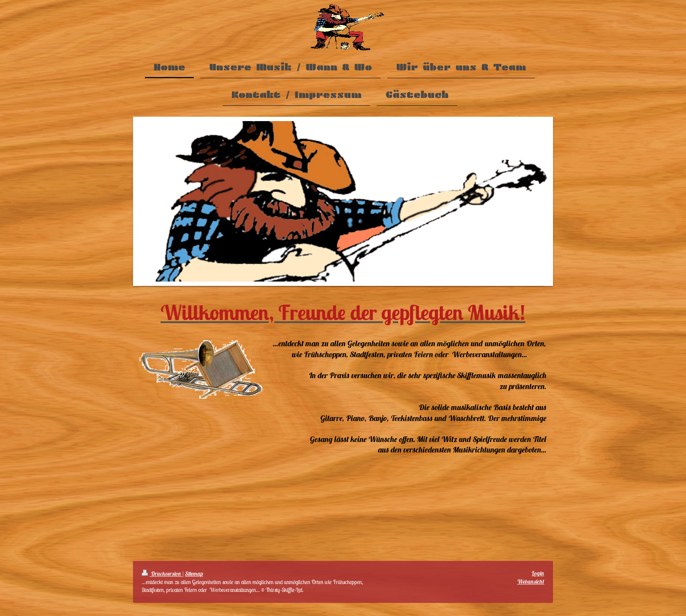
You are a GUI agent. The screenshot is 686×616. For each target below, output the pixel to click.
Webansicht (531, 582)
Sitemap (194, 574)
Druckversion (162, 574)
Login (538, 573)
